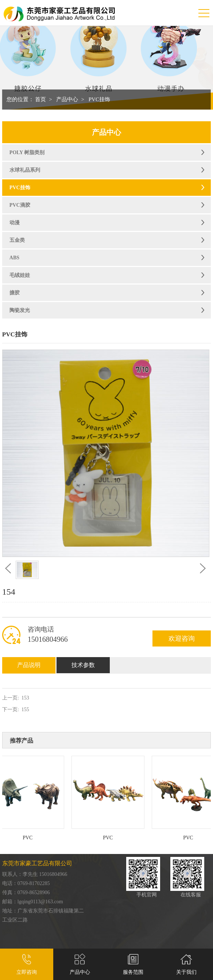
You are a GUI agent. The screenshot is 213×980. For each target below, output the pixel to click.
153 (25, 698)
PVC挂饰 (99, 99)
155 (25, 710)
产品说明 (29, 665)
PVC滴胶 (20, 205)
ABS (14, 258)
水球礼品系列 (25, 170)
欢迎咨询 (182, 638)
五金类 (17, 240)
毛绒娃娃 (20, 275)
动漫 (15, 223)
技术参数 (83, 665)
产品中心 (67, 99)
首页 (40, 99)
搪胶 (15, 293)
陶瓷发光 (20, 310)
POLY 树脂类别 (27, 152)
